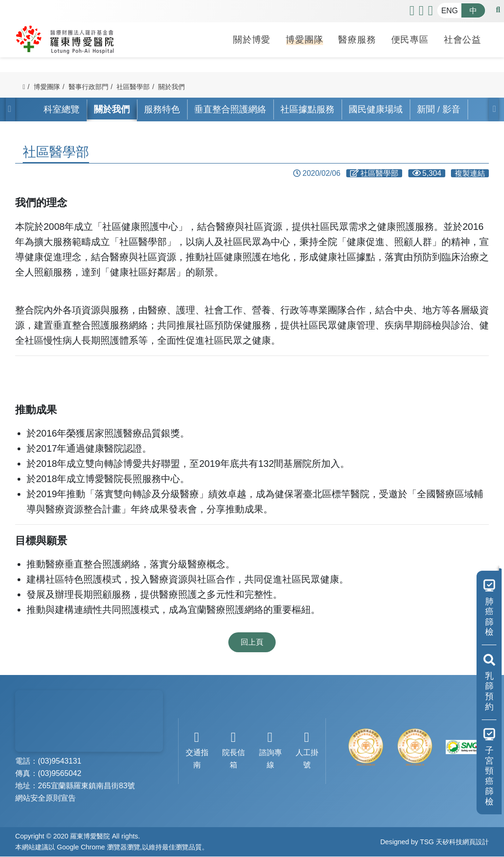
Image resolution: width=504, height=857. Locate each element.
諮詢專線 (270, 750)
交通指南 (197, 750)
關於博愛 (252, 39)
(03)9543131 (60, 761)
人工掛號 (307, 750)
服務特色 (162, 109)
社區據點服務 (307, 109)
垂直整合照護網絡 (230, 109)
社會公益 (463, 39)
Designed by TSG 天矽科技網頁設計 (435, 842)
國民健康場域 (376, 109)
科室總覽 (62, 109)
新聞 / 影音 (439, 109)
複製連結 (470, 173)
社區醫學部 (133, 87)
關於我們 (171, 87)
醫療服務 (357, 39)
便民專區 (410, 39)
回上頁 (252, 642)
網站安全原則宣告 (45, 798)
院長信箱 (234, 750)
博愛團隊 (304, 39)
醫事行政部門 (89, 87)
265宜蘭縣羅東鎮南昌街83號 (86, 786)
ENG (449, 10)
